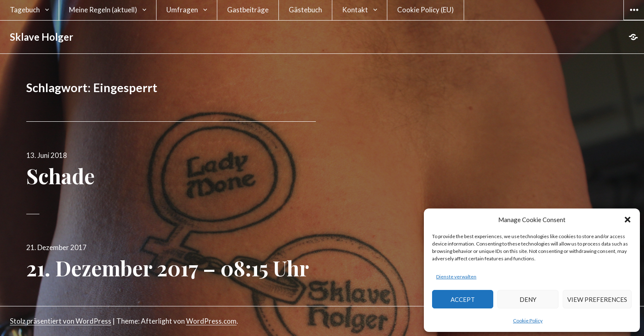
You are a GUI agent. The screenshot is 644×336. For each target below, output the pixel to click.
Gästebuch (305, 10)
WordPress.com (211, 321)
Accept (463, 299)
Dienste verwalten (456, 277)
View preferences (597, 299)
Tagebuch (25, 10)
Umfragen (182, 10)
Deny (528, 299)
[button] (628, 220)
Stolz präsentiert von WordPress (61, 321)
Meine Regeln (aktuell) (103, 10)
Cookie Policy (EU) (425, 10)
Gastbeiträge (248, 10)
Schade (61, 176)
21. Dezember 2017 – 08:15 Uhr (168, 268)
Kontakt (355, 10)
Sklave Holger (41, 37)
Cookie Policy (528, 321)
